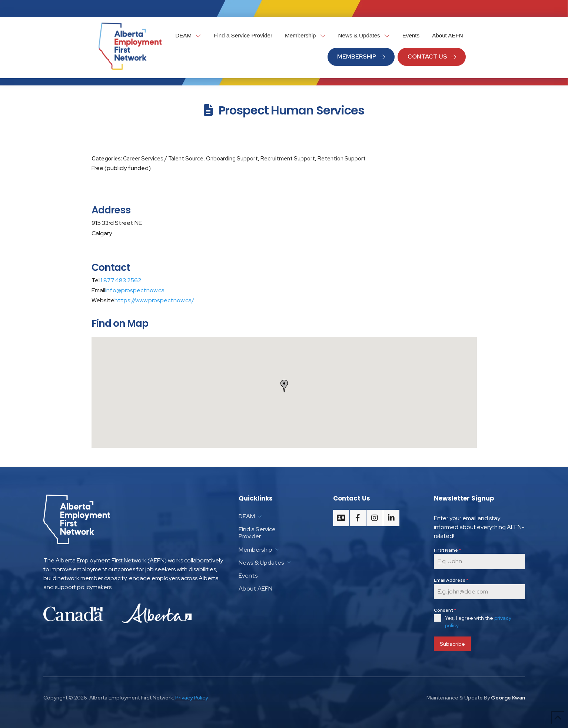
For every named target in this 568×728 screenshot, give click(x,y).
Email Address (451, 580)
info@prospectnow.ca (135, 290)
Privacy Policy (192, 696)
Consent (445, 610)
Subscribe (452, 644)
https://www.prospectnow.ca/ (154, 300)
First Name (447, 550)
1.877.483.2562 (121, 280)
